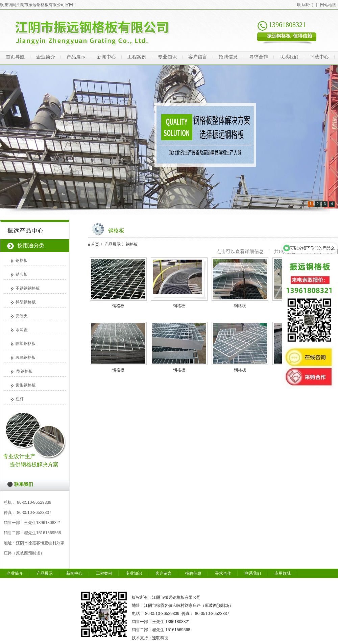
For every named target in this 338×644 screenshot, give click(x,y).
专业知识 (167, 57)
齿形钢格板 (26, 385)
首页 (95, 244)
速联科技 (160, 638)
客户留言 (198, 57)
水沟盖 (22, 330)
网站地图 (328, 5)
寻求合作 (259, 57)
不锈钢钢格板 (28, 288)
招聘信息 (228, 57)
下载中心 (319, 57)
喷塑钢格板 (26, 344)
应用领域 (283, 573)
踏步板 (22, 274)
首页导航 (15, 57)
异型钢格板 (26, 302)
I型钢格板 (24, 371)
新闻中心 (106, 57)
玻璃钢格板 (26, 357)
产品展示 (76, 57)
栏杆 (20, 399)
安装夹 (22, 316)
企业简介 (46, 57)
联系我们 (305, 5)
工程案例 (137, 57)
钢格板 (22, 261)
